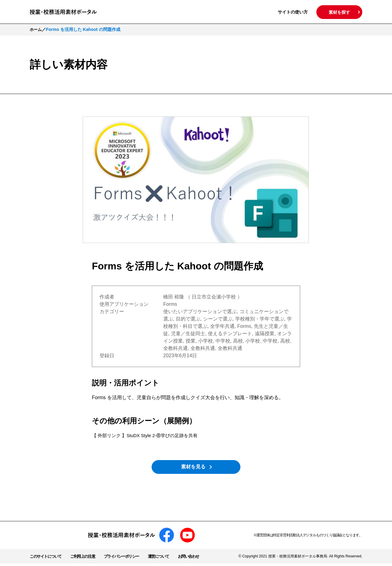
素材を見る (196, 468)
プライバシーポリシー (127, 559)
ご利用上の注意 (86, 559)
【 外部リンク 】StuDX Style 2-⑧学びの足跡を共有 (149, 435)
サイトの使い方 (293, 12)
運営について (166, 559)
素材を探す (339, 12)
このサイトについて (47, 559)
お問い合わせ (198, 559)
